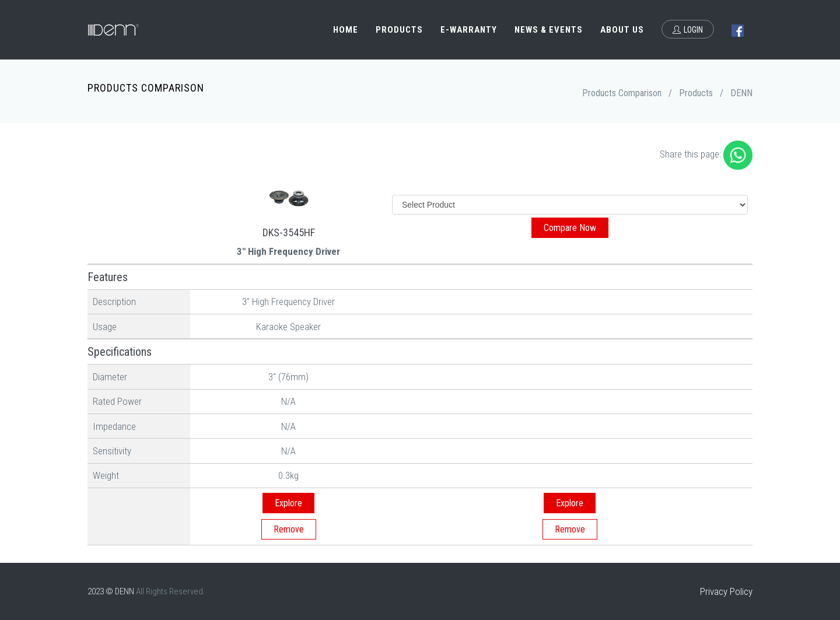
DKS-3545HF (289, 232)
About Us (622, 30)
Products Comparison (622, 93)
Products (399, 30)
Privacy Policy (726, 591)
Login (688, 30)
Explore (288, 503)
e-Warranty (469, 30)
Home (346, 30)
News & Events (549, 30)
